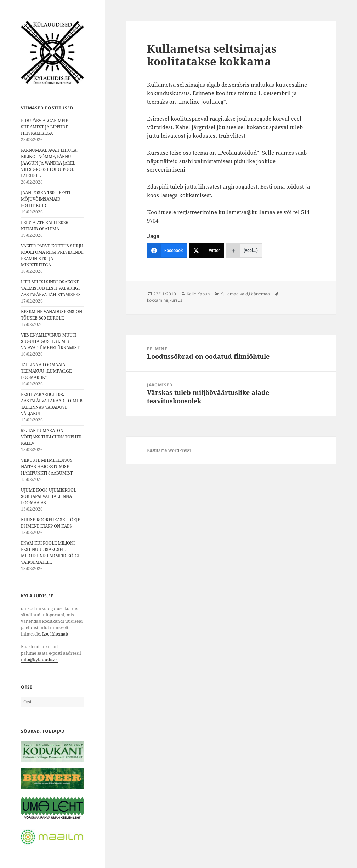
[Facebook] (167, 251)
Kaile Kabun (198, 294)
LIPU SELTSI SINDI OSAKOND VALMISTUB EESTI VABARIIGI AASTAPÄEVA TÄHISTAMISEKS (51, 288)
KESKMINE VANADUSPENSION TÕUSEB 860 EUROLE (52, 315)
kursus (176, 300)
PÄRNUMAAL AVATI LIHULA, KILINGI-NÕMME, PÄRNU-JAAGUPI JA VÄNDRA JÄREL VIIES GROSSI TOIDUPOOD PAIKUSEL (49, 163)
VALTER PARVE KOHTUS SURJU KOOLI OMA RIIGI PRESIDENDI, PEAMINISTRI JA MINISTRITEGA (52, 255)
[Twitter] (207, 251)
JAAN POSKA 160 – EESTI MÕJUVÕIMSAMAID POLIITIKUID (46, 199)
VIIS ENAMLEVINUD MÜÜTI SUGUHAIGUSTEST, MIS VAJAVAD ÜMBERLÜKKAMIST (50, 341)
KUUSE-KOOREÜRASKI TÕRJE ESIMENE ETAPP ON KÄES (50, 523)
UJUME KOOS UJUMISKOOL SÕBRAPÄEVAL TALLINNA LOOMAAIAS (49, 496)
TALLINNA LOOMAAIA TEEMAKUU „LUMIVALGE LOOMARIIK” (46, 371)
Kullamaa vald (234, 294)
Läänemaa (259, 294)
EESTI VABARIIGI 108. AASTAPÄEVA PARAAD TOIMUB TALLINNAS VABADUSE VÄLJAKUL (52, 404)
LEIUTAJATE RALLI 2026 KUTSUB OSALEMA (45, 226)
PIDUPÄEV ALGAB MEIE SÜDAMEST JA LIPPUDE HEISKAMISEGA (44, 127)
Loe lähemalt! (56, 634)
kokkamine (158, 300)
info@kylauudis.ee (40, 659)
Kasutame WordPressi (169, 450)
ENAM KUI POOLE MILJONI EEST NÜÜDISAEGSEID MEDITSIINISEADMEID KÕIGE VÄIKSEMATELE (51, 553)
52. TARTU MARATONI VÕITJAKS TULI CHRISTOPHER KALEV (51, 437)
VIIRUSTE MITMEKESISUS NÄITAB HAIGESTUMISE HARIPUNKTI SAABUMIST (47, 467)
